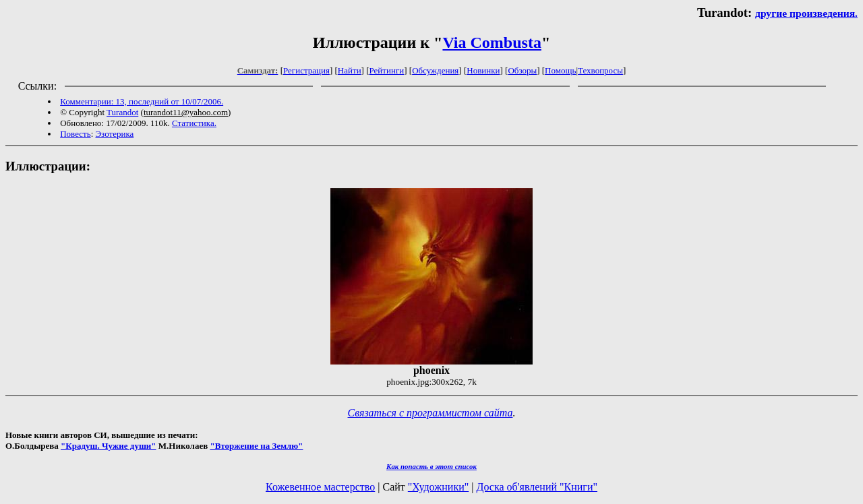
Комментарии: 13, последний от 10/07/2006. (142, 101)
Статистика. (194, 123)
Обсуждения (435, 70)
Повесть (75, 134)
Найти (350, 70)
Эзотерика (115, 134)
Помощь (560, 70)
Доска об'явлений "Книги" (537, 487)
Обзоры (522, 70)
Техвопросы (600, 70)
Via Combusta (492, 42)
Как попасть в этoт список (431, 466)
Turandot (122, 112)
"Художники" (438, 487)
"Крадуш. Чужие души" (109, 446)
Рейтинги (387, 70)
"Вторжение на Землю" (256, 446)
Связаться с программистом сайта (430, 413)
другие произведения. (806, 13)
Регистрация (306, 70)
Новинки (483, 70)
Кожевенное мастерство (320, 487)
